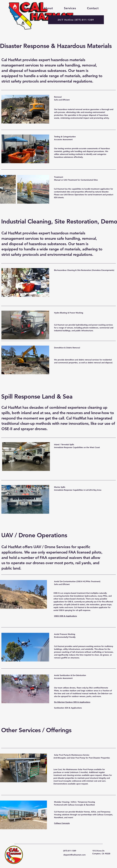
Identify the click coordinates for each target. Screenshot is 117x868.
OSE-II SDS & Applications (65, 616)
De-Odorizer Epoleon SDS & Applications (72, 702)
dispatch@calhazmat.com (74, 855)
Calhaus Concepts (62, 823)
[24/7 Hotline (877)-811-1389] (76, 20)
